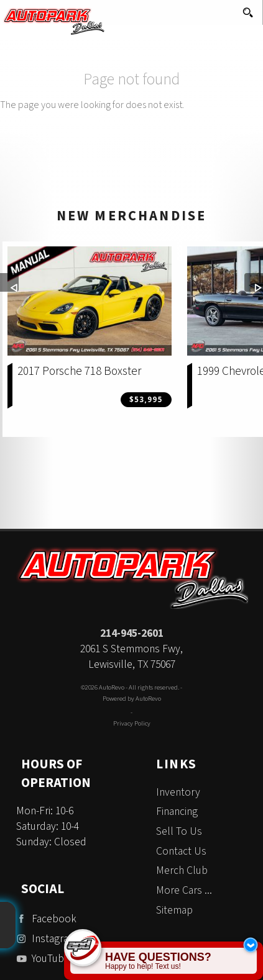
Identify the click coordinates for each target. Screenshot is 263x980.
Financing (177, 811)
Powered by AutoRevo (132, 699)
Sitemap (174, 910)
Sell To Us (179, 831)
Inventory (178, 792)
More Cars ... (184, 890)
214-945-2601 (132, 633)
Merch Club (182, 870)
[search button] (248, 9)
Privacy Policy (132, 723)
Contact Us (181, 851)
